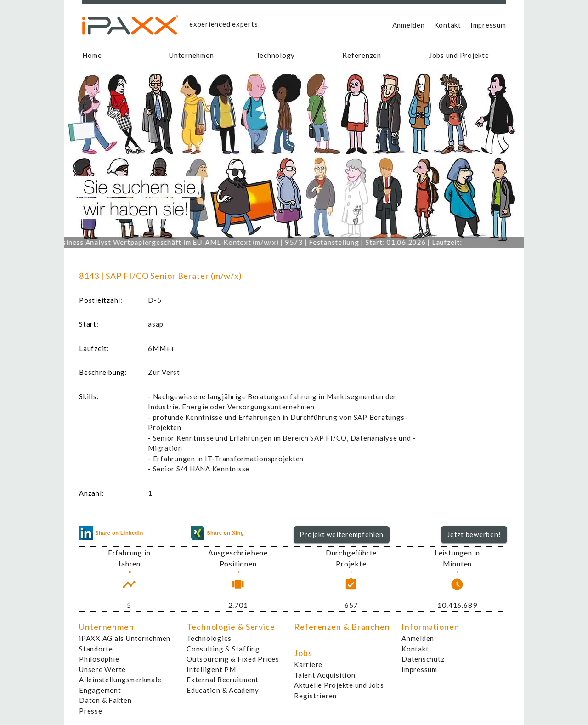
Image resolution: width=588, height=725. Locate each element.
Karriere (308, 664)
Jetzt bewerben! (474, 534)
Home (92, 55)
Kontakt (448, 25)
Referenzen (362, 55)
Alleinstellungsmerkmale (120, 680)
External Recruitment (223, 680)
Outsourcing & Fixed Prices (233, 659)
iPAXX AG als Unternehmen (125, 638)
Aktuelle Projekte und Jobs (339, 685)
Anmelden (409, 25)
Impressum (488, 25)
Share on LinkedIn (111, 533)
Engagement (100, 690)
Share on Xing (217, 533)
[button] (342, 535)
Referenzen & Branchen (342, 627)
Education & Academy (223, 690)
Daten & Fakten (105, 700)
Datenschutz (423, 659)
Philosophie (99, 659)
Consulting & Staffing (223, 649)
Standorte (96, 649)
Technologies (209, 638)
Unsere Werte (102, 669)
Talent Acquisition (325, 675)
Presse (91, 711)
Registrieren (315, 696)
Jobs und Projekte (459, 55)
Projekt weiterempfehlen (341, 534)
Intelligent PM (211, 669)
